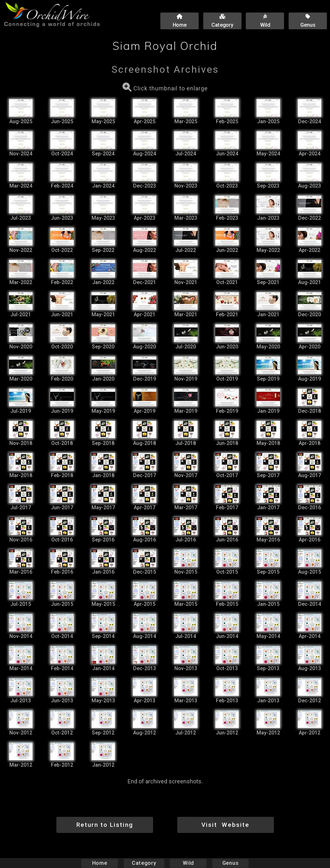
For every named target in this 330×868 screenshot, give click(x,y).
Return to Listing (105, 825)
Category (144, 863)
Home (100, 863)
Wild (188, 863)
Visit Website (225, 825)
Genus (230, 863)
